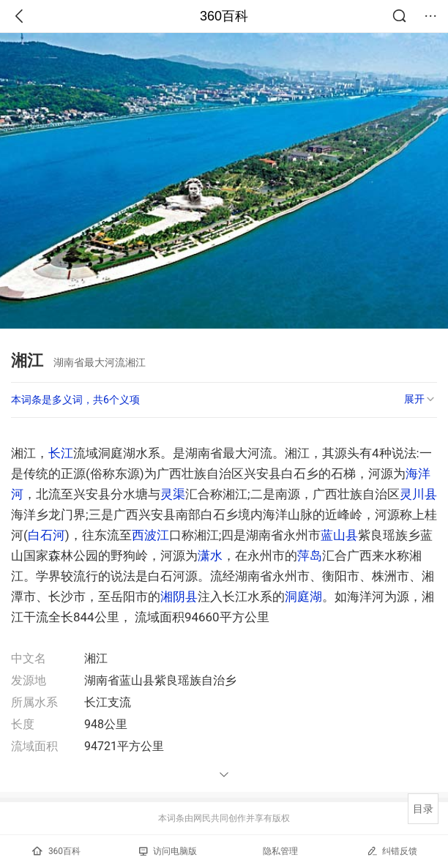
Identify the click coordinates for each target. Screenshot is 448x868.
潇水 (210, 555)
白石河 (46, 535)
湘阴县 (179, 596)
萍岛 (310, 555)
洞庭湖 (303, 596)
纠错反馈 (392, 851)
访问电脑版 (168, 851)
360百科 (224, 16)
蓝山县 (339, 535)
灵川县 (418, 494)
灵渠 (173, 494)
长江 (61, 453)
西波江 (150, 535)
